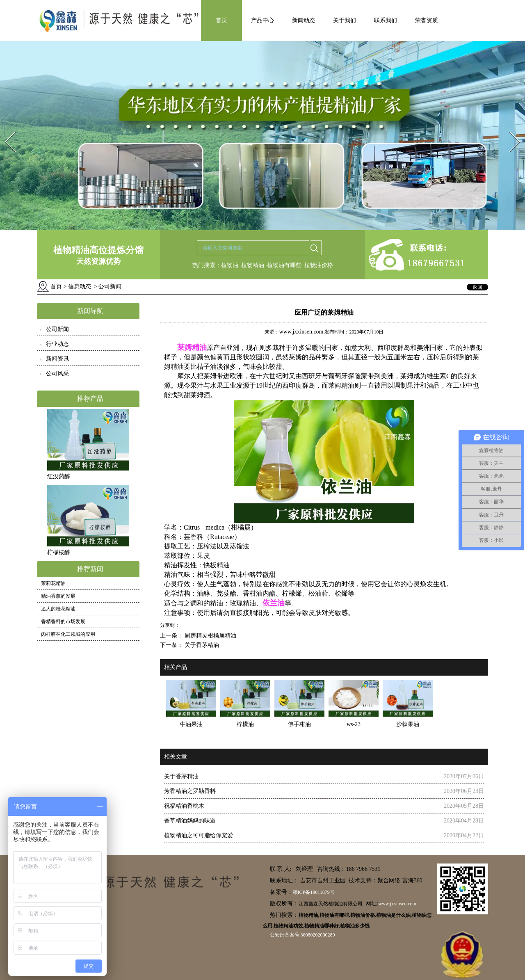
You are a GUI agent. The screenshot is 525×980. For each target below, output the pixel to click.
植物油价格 (319, 265)
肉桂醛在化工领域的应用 (68, 634)
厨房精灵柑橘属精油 (210, 636)
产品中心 (262, 20)
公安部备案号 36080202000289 (302, 935)
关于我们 (345, 20)
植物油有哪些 (284, 265)
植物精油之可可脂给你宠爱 (199, 835)
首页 (221, 20)
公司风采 (57, 373)
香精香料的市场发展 (63, 621)
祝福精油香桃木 (184, 806)
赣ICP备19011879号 (314, 892)
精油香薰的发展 (58, 596)
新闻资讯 (57, 359)
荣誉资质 (427, 20)
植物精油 (253, 265)
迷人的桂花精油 (58, 609)
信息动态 (80, 287)
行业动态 (57, 344)
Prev (5, 129)
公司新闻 (57, 329)
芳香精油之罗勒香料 (190, 791)
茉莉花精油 (53, 583)
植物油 (230, 265)
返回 (477, 287)
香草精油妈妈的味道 (190, 821)
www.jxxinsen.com (301, 332)
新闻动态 (304, 20)
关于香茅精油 (201, 645)
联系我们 (386, 20)
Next (510, 129)
